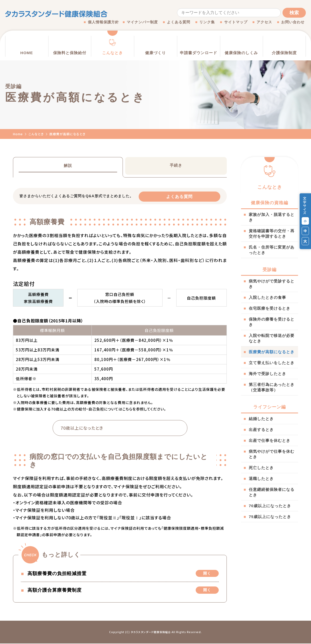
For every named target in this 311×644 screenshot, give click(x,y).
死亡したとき (261, 468)
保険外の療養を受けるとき (272, 322)
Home (18, 134)
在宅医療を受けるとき (270, 308)
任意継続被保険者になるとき (272, 492)
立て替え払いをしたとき (272, 363)
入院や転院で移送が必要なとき (272, 338)
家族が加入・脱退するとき (272, 217)
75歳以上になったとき (270, 517)
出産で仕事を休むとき (270, 440)
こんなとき (36, 134)
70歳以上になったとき (270, 506)
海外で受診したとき (267, 374)
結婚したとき (261, 419)
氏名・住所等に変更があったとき (272, 250)
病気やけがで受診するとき (272, 284)
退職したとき (261, 479)
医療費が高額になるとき (272, 352)
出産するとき (261, 430)
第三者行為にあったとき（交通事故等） (272, 387)
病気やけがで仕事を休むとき (272, 454)
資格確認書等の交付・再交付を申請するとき (272, 233)
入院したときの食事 (267, 297)
